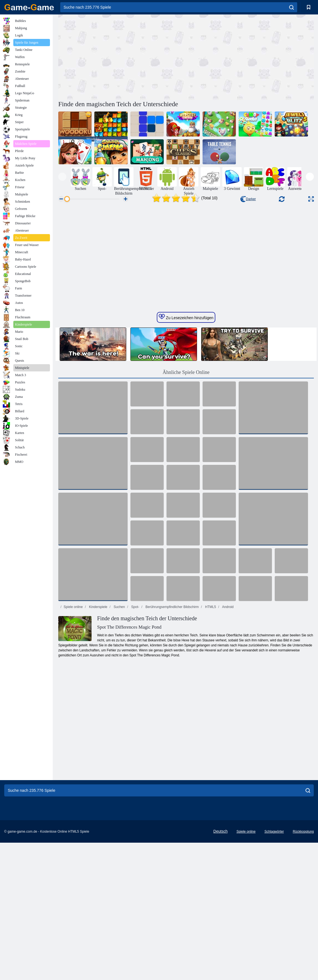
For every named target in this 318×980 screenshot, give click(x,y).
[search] (291, 7)
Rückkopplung (303, 942)
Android (228, 718)
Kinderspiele (98, 718)
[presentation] (62, 177)
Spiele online (73, 718)
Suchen (119, 718)
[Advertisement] (122, 56)
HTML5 (210, 718)
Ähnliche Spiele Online (186, 483)
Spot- (135, 718)
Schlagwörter (274, 942)
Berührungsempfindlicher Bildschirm (172, 718)
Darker (248, 199)
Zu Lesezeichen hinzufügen (186, 428)
